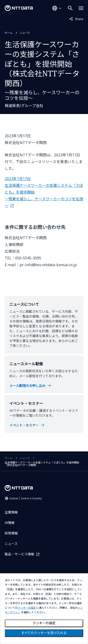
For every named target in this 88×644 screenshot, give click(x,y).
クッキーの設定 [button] (27, 608)
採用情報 (11, 533)
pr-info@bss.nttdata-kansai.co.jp (48, 265)
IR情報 (10, 523)
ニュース (25, 33)
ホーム (9, 33)
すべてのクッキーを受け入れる (44, 633)
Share (76, 19)
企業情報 (11, 512)
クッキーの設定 (44, 623)
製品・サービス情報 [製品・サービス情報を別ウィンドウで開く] (19, 554)
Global (26, 498)
